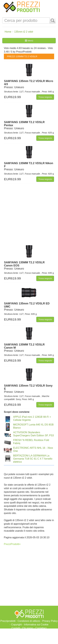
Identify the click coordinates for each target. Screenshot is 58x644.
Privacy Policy (50, 621)
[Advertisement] (29, 636)
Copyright (16, 625)
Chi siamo (28, 628)
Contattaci (41, 628)
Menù (29, 41)
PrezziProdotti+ (12, 544)
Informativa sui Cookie (36, 625)
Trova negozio (45, 97)
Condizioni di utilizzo (29, 621)
